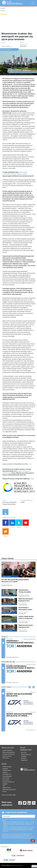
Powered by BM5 (19, 866)
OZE (4, 786)
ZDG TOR (24, 752)
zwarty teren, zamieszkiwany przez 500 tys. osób (15, 173)
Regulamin (24, 760)
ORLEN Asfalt (6, 788)
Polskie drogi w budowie (7, 768)
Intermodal (6, 778)
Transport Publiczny (9, 754)
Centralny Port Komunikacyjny (7, 775)
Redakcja (24, 756)
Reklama (24, 758)
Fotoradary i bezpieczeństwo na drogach (8, 782)
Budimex (5, 772)
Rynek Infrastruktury (9, 752)
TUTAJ (30, 464)
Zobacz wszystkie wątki (9, 795)
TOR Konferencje (26, 754)
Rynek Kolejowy (7, 750)
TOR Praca (6, 758)
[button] (30, 690)
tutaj (32, 479)
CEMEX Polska (7, 770)
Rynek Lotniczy (7, 756)
